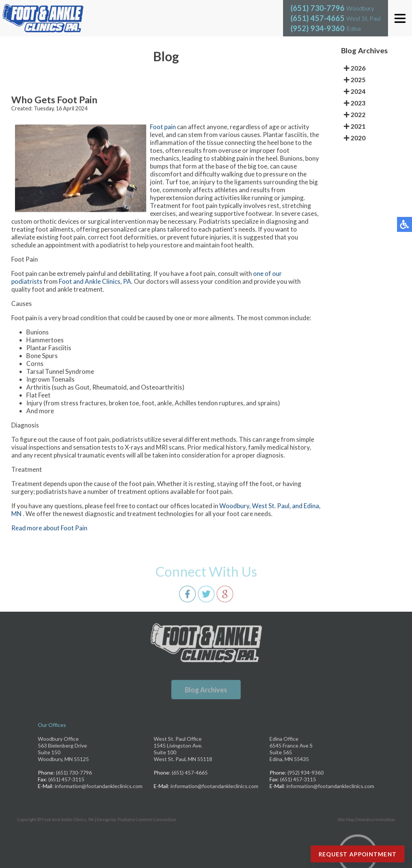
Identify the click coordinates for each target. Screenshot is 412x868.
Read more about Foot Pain (49, 529)
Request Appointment (358, 854)
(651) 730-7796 (318, 8)
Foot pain (163, 128)
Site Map (346, 819)
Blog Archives (206, 690)
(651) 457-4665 (318, 18)
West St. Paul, (272, 507)
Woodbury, (236, 507)
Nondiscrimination (376, 819)
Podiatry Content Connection (147, 819)
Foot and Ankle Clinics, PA (95, 282)
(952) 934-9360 (318, 28)
